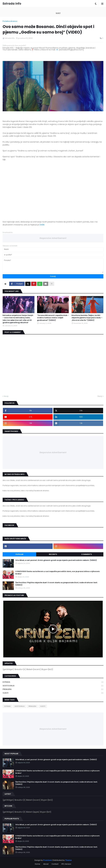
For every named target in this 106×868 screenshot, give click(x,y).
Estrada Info (12, 4)
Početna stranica (10, 21)
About (46, 864)
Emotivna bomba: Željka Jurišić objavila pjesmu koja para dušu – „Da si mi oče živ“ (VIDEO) (87, 318)
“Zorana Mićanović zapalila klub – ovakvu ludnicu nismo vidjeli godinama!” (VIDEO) (53, 318)
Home (37, 864)
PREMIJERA (53, 689)
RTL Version (66, 864)
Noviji (6, 396)
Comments (87, 554)
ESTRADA (53, 682)
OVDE (42, 225)
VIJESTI (53, 693)
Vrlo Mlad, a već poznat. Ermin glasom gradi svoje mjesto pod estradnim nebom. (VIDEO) (56, 560)
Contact (55, 864)
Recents (53, 554)
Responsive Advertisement (53, 238)
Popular (19, 554)
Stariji (100, 396)
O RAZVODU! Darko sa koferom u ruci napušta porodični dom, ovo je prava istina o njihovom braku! (58, 573)
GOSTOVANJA (53, 686)
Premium (48, 860)
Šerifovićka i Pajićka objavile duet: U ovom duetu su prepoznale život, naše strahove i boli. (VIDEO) (56, 584)
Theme (68, 860)
